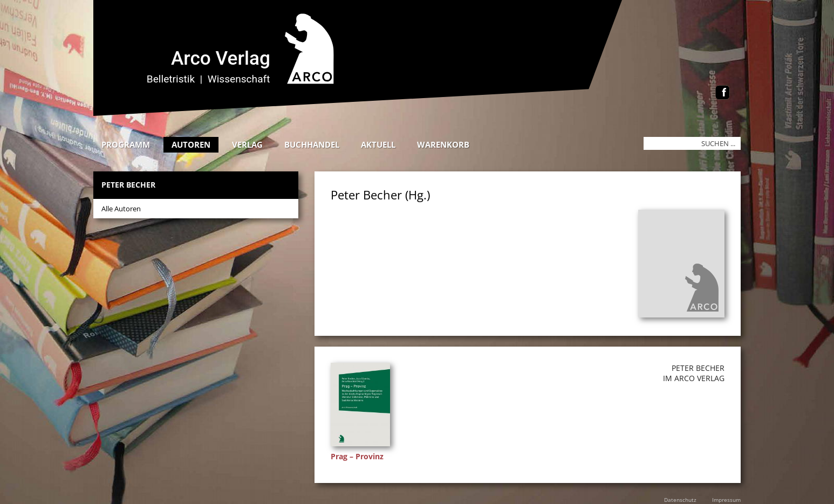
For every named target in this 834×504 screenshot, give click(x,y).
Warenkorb (443, 144)
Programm (126, 144)
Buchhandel (312, 144)
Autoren (191, 144)
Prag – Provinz (357, 456)
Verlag (247, 144)
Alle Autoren (121, 209)
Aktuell (378, 144)
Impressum (726, 500)
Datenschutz (680, 500)
